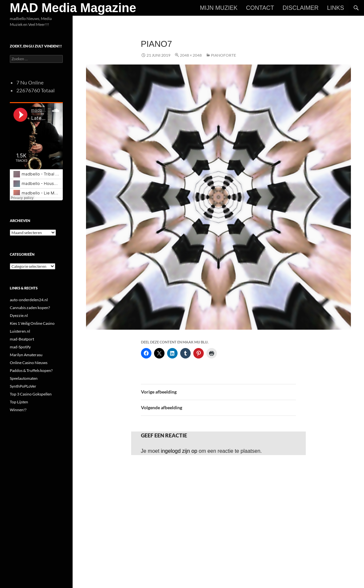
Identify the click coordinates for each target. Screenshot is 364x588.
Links (336, 8)
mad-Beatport (22, 339)
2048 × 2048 (191, 55)
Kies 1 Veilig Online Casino (32, 323)
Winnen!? (18, 410)
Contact (260, 8)
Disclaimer (301, 8)
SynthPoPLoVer (23, 386)
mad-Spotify (20, 347)
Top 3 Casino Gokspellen (31, 394)
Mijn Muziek (219, 8)
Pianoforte (224, 55)
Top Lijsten (19, 402)
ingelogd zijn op (179, 451)
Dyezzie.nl (19, 315)
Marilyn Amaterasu (26, 355)
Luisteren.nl (20, 331)
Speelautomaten (24, 378)
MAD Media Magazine (73, 8)
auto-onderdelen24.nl (29, 300)
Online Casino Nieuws (29, 363)
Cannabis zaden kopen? (30, 308)
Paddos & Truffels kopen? (31, 370)
